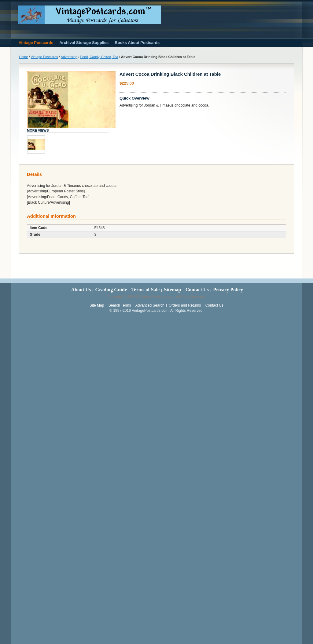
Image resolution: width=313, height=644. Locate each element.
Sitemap (172, 290)
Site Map (97, 305)
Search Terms (120, 305)
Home (23, 57)
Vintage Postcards (44, 57)
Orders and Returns (185, 305)
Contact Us (197, 290)
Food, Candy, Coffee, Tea (99, 57)
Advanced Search (150, 305)
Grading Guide (111, 290)
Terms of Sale (145, 290)
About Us (81, 290)
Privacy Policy (228, 290)
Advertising (69, 57)
